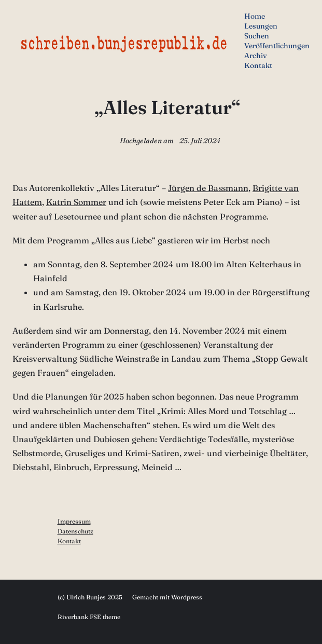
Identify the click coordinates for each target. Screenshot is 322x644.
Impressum (74, 521)
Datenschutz (75, 531)
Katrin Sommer (76, 202)
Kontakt (69, 541)
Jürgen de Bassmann (208, 188)
